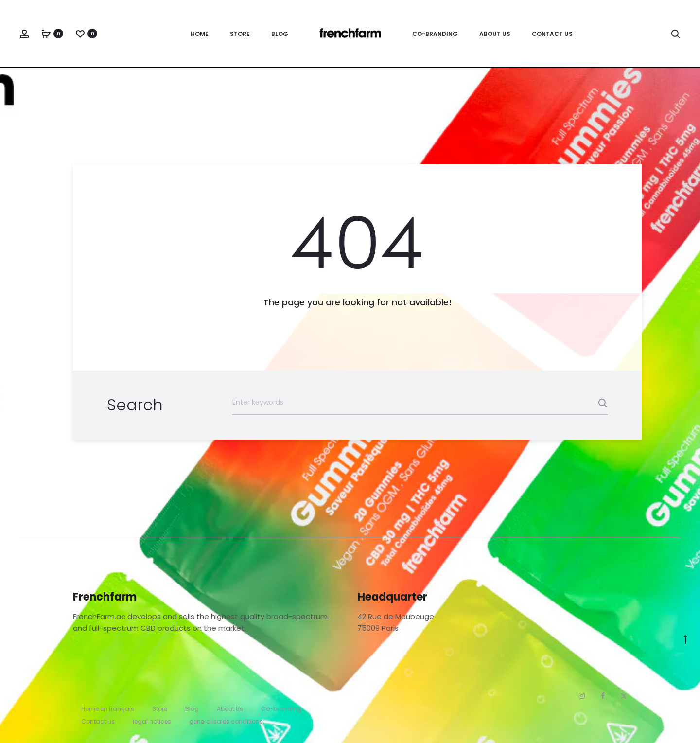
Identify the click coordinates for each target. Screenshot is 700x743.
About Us (495, 34)
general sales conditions (226, 721)
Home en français (108, 709)
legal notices (152, 721)
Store (240, 34)
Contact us (552, 34)
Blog (280, 34)
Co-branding (435, 34)
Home (200, 34)
